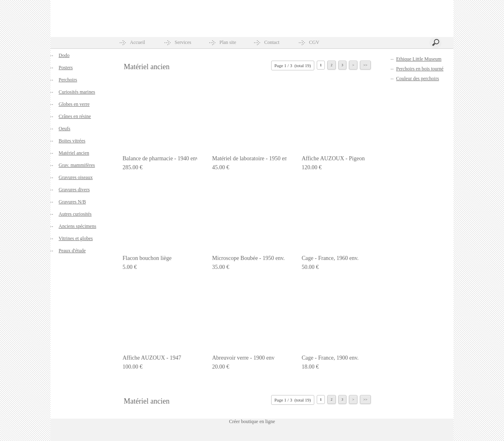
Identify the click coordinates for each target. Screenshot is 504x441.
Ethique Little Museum (419, 59)
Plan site (228, 42)
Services (183, 42)
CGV (314, 42)
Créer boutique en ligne (252, 421)
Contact (272, 42)
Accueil (137, 42)
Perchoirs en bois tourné (420, 69)
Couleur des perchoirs (417, 79)
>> (365, 65)
